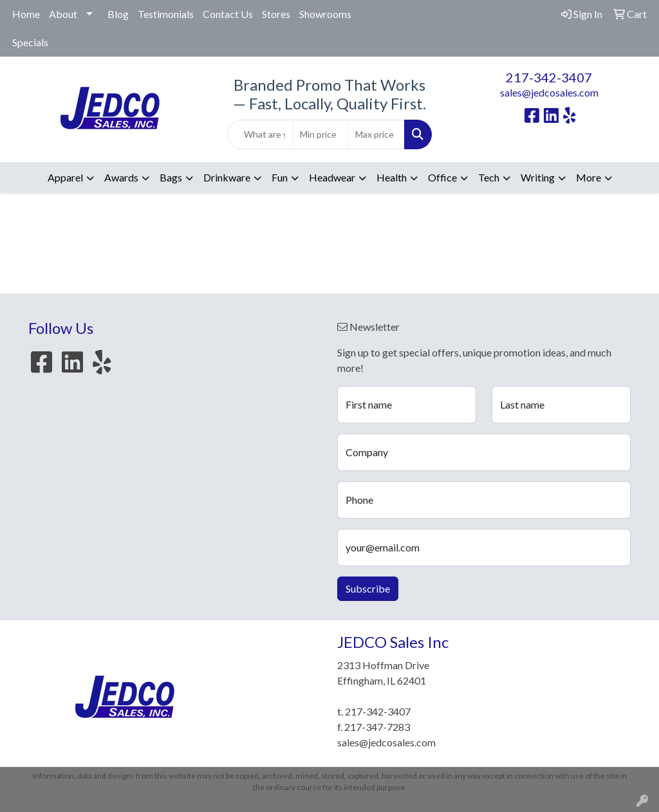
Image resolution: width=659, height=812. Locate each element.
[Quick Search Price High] (376, 134)
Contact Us (228, 14)
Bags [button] (171, 177)
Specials (30, 42)
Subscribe (368, 588)
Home (26, 14)
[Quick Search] (260, 134)
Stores (276, 14)
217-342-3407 (549, 77)
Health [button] (392, 177)
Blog (118, 14)
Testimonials (166, 14)
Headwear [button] (332, 177)
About (63, 14)
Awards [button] (121, 177)
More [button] (589, 177)
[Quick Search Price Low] (321, 134)
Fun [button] (280, 177)
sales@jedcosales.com (549, 92)
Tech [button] (489, 177)
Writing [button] (538, 177)
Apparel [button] (65, 177)
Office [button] (442, 177)
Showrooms (325, 14)
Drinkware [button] (227, 177)
